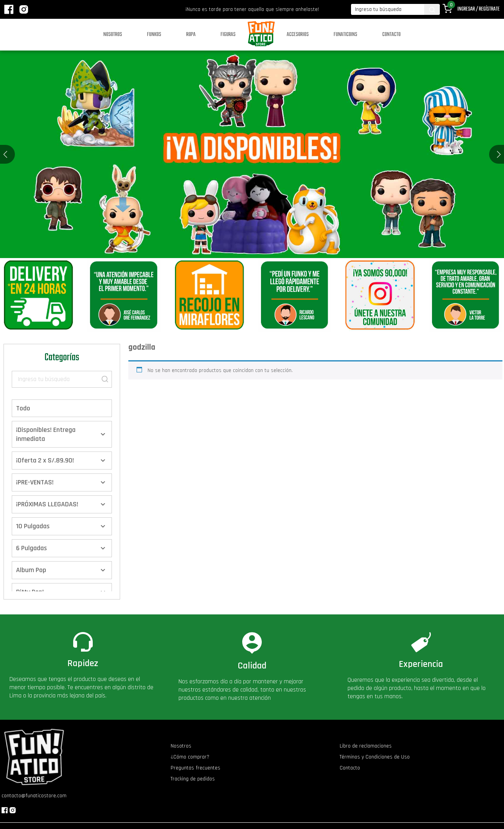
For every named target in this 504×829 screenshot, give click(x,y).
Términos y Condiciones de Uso (375, 757)
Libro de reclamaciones (366, 746)
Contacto (391, 35)
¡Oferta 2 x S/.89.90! (45, 460)
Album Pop (31, 570)
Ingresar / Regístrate (479, 9)
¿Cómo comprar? (190, 757)
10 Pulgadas (33, 526)
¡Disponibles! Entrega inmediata (46, 434)
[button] (499, 154)
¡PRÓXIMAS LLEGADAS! (47, 504)
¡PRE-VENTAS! (35, 482)
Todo (23, 408)
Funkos (154, 35)
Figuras (228, 35)
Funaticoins (346, 35)
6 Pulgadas (31, 548)
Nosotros (113, 35)
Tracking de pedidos (193, 779)
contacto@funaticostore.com (34, 796)
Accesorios (298, 35)
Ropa (191, 35)
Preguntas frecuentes (195, 768)
